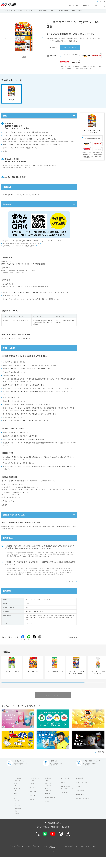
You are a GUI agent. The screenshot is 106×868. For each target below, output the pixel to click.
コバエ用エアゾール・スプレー (47, 12)
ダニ (16, 802)
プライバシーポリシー (15, 857)
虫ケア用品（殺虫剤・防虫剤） (20, 12)
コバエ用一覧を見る (53, 707)
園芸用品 (48, 790)
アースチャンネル (82, 810)
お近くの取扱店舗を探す (70, 57)
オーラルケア (34, 799)
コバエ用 (34, 12)
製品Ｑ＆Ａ (9, 547)
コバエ (17, 795)
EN (97, 3)
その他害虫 (18, 820)
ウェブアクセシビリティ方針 (88, 857)
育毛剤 (47, 813)
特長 (6, 117)
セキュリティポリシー (32, 857)
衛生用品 (33, 811)
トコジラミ (18, 817)
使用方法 (8, 209)
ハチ (16, 807)
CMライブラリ (65, 804)
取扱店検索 (80, 790)
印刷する (71, 649)
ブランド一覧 (65, 790)
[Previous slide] (5, 39)
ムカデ (17, 812)
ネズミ (17, 822)
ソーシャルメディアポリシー (49, 857)
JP (94, 3)
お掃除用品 (33, 807)
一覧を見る (71, 591)
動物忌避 (49, 802)
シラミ (17, 815)
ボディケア (34, 795)
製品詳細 (8, 602)
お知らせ (79, 798)
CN (101, 3)
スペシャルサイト (70, 49)
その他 (48, 805)
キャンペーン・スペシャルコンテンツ (68, 799)
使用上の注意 (10, 354)
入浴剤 (32, 792)
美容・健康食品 (50, 809)
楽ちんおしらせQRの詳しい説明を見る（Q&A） (19, 251)
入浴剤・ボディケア (36, 790)
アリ (16, 805)
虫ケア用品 (18, 790)
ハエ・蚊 (18, 792)
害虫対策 (49, 797)
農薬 (47, 792)
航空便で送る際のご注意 (16, 522)
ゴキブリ (18, 800)
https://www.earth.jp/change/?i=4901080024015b (21, 249)
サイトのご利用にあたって (68, 857)
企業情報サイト (54, 859)
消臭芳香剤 (33, 803)
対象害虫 (8, 190)
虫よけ (17, 797)
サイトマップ (80, 806)
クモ (16, 810)
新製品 (63, 794)
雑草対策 (49, 795)
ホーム (6, 12)
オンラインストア (82, 794)
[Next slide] (42, 39)
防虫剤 (17, 825)
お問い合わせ (80, 802)
